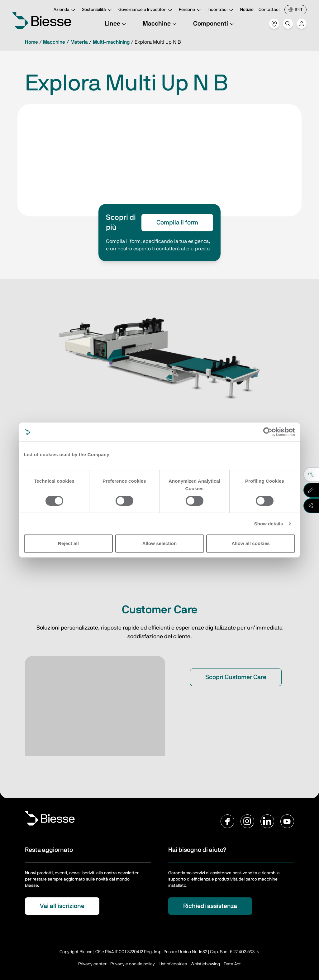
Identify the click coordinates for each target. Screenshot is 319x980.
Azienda (65, 10)
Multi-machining (111, 42)
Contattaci (269, 10)
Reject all (68, 543)
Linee (116, 24)
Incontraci (221, 10)
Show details (269, 524)
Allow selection (160, 543)
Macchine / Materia (65, 42)
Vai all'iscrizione (62, 906)
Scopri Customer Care (236, 677)
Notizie (247, 10)
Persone (191, 10)
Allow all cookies (251, 543)
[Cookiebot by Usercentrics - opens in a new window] (268, 432)
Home (31, 42)
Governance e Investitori (146, 10)
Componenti (214, 24)
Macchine (160, 24)
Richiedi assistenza (210, 906)
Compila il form (177, 223)
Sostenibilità (98, 10)
